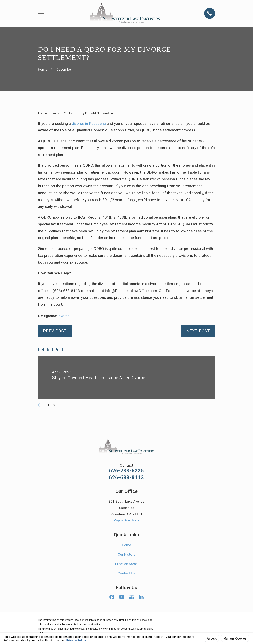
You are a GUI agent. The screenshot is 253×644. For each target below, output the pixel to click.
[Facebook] (112, 597)
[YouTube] (122, 597)
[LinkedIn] (141, 597)
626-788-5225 (126, 471)
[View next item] (61, 405)
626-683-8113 (126, 478)
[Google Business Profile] (132, 597)
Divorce (63, 316)
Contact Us (126, 573)
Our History (126, 554)
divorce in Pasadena (89, 124)
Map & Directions (126, 520)
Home (126, 545)
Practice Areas (126, 564)
